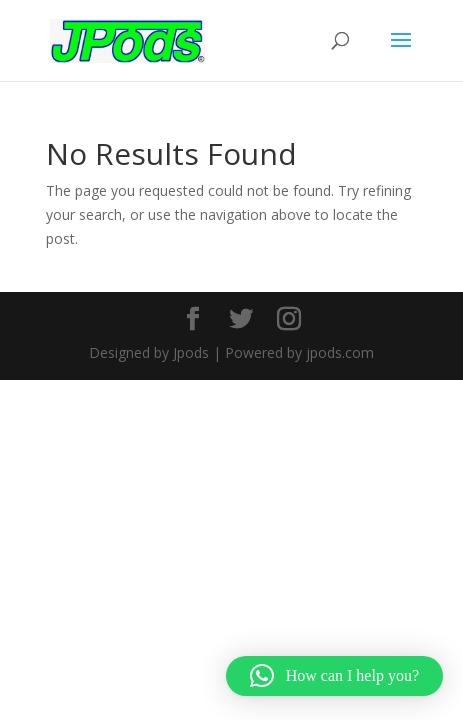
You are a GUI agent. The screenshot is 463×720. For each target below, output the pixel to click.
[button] (334, 676)
